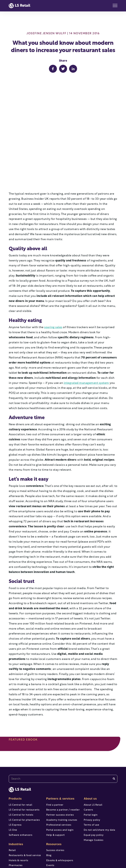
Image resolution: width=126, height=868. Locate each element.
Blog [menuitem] (49, 808)
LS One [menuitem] (13, 780)
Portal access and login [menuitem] (60, 780)
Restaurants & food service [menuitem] (25, 808)
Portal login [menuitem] (91, 762)
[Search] (114, 724)
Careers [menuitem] (88, 757)
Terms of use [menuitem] (91, 774)
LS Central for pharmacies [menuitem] (24, 768)
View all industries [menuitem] (20, 835)
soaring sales (53, 273)
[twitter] (63, 853)
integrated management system (86, 329)
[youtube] (52, 853)
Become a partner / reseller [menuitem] (63, 757)
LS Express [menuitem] (15, 774)
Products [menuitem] (15, 744)
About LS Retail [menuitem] (93, 751)
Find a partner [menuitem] (55, 751)
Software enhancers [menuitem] (21, 786)
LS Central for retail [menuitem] (20, 751)
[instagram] (74, 853)
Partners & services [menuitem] (60, 744)
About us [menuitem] (90, 744)
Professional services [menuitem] (59, 774)
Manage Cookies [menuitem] (94, 792)
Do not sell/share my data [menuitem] (99, 780)
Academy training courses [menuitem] (62, 768)
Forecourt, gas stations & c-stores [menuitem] (25, 827)
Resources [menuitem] (54, 796)
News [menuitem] (50, 825)
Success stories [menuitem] (55, 802)
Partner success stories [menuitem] (60, 762)
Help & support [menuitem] (56, 786)
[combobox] (63, 724)
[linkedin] (85, 853)
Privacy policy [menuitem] (92, 768)
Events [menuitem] (50, 820)
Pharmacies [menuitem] (16, 820)
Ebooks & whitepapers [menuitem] (60, 814)
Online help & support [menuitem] (60, 831)
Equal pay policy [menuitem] (94, 786)
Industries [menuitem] (16, 796)
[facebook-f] (41, 853)
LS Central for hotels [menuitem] (21, 762)
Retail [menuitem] (12, 802)
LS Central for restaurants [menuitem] (24, 757)
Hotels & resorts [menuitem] (19, 814)
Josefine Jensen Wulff (46, 34)
